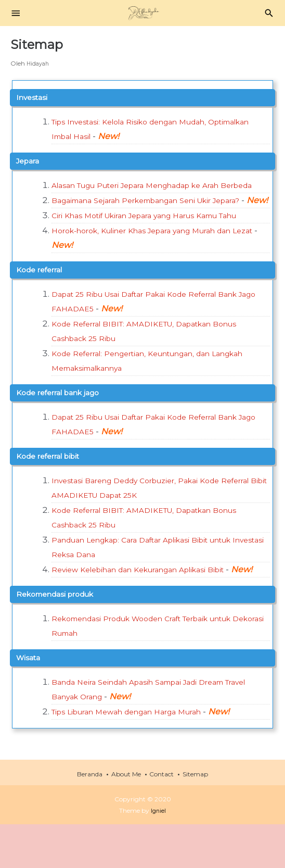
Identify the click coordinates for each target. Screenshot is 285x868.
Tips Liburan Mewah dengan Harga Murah (139, 755)
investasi (34, 97)
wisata (30, 701)
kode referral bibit (54, 485)
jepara (30, 161)
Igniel (158, 854)
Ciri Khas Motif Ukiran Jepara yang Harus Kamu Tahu (160, 244)
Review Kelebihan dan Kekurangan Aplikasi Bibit (152, 599)
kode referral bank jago (65, 422)
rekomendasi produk (61, 638)
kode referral (44, 299)
